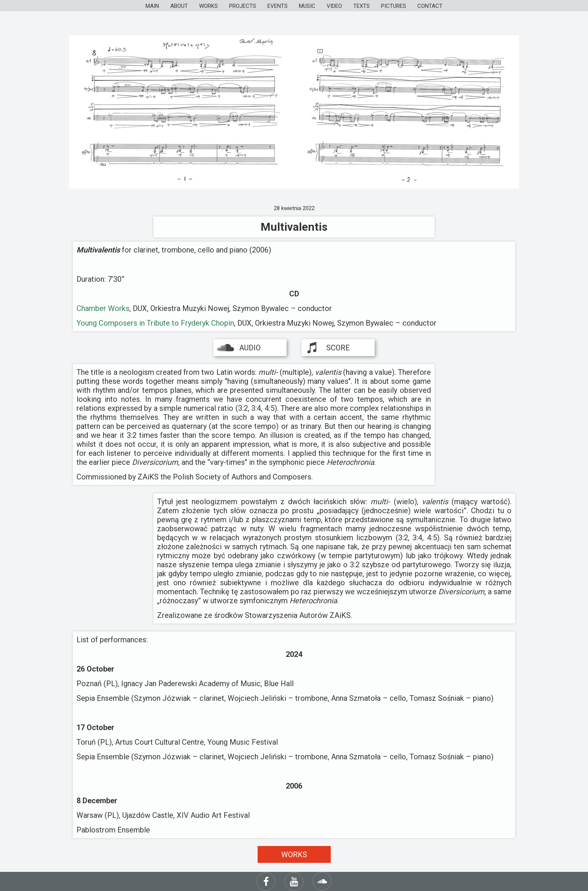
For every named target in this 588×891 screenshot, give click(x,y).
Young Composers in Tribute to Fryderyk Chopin (155, 323)
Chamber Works (103, 308)
